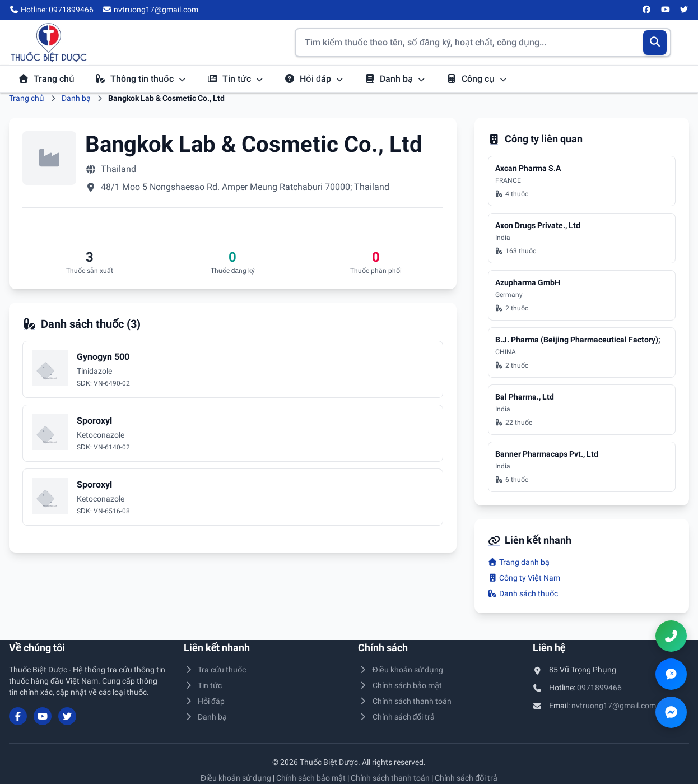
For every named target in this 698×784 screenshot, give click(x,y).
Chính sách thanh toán (405, 701)
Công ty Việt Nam (524, 578)
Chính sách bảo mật (400, 685)
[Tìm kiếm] (655, 43)
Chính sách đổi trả (396, 717)
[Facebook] (647, 10)
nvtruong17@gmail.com (614, 706)
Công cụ (477, 79)
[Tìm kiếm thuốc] (483, 43)
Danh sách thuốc (523, 593)
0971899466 (599, 688)
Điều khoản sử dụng (401, 670)
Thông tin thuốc (141, 79)
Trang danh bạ (519, 562)
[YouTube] (666, 10)
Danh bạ (395, 79)
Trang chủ (46, 79)
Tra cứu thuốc (215, 670)
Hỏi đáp (314, 79)
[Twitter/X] (685, 10)
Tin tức (235, 79)
